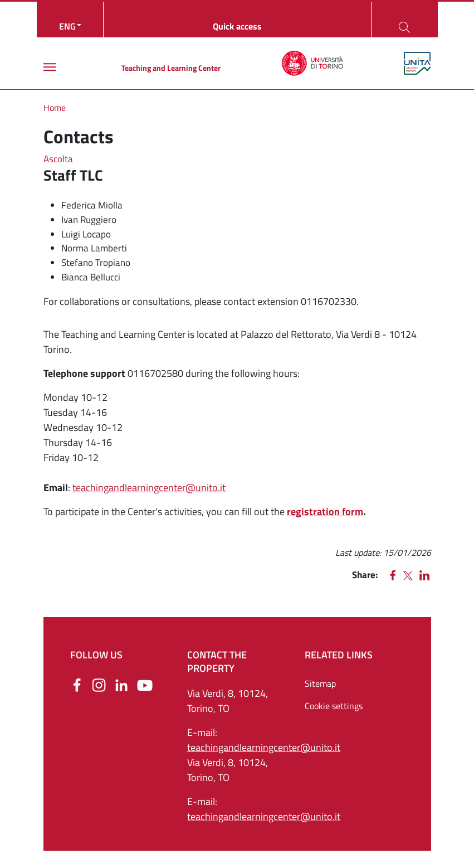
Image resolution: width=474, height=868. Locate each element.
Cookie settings (334, 706)
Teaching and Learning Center (171, 68)
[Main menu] (50, 67)
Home (55, 108)
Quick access (237, 26)
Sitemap (320, 683)
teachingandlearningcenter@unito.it (149, 488)
